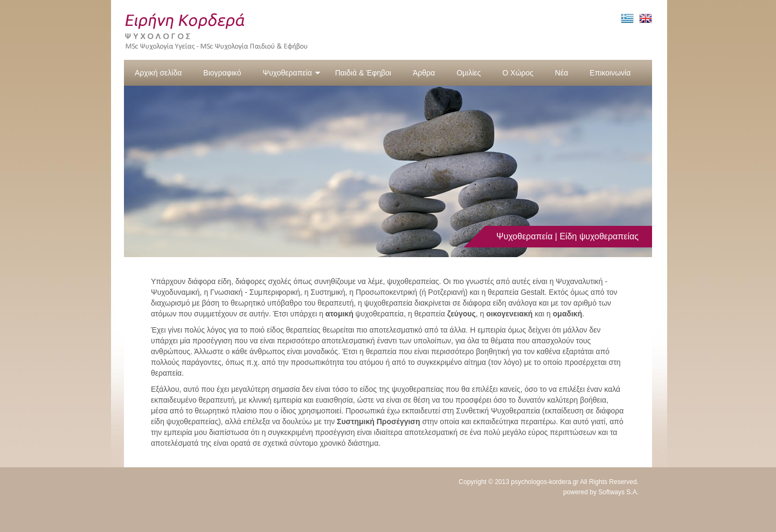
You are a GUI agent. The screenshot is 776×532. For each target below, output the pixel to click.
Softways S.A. (618, 492)
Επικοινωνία (610, 73)
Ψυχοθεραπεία (291, 73)
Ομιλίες (469, 73)
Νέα (562, 73)
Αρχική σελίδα (158, 73)
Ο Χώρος (518, 73)
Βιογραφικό (222, 73)
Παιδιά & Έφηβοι (363, 73)
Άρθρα (424, 73)
